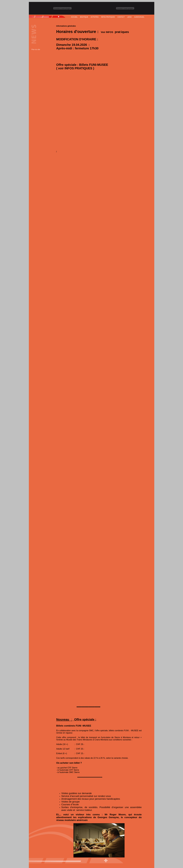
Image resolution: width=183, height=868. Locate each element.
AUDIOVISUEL (139, 17)
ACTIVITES (95, 17)
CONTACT (121, 17)
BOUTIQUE (84, 17)
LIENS (129, 17)
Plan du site (36, 49)
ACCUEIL (74, 17)
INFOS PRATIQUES (108, 17)
